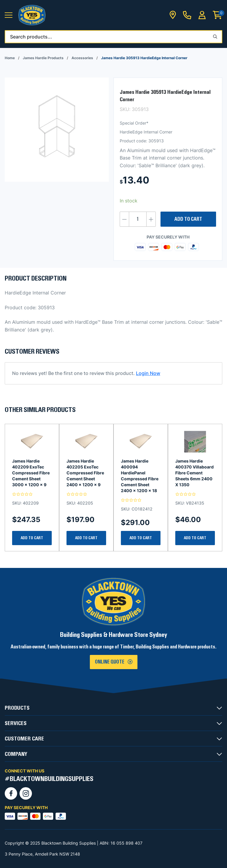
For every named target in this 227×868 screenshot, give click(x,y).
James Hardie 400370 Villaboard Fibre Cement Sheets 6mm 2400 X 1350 (194, 473)
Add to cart (188, 219)
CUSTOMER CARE (24, 739)
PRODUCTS (17, 708)
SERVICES (16, 723)
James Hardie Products (43, 58)
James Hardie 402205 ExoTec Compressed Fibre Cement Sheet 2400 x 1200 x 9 (85, 473)
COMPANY (16, 754)
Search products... (31, 37)
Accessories (82, 58)
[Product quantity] (138, 219)
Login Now (148, 373)
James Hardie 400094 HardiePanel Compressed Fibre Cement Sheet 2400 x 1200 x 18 (140, 476)
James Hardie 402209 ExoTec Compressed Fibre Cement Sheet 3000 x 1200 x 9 (31, 473)
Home (10, 58)
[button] (9, 15)
